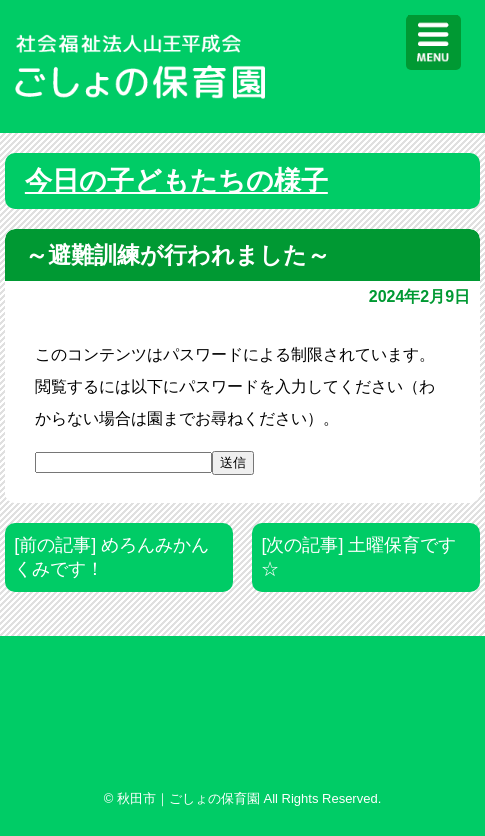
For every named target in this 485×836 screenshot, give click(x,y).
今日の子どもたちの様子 (176, 181)
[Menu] (433, 42)
